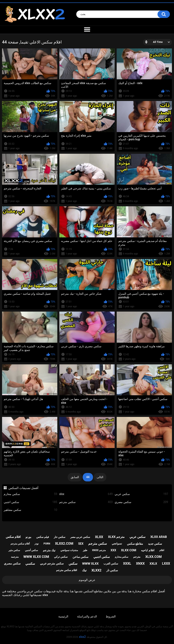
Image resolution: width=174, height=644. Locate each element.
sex (81, 544)
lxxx (166, 564)
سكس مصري (141, 502)
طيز (85, 550)
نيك (84, 570)
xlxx (86, 494)
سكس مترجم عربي (52, 563)
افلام (162, 550)
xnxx (140, 564)
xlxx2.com (64, 544)
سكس (73, 564)
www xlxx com (36, 557)
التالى (100, 477)
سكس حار (60, 537)
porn (47, 544)
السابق (75, 477)
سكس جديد (155, 544)
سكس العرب (111, 564)
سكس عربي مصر (80, 537)
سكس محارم (30, 494)
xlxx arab (159, 537)
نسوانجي (117, 544)
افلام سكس (13, 537)
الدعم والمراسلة (87, 616)
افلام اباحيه (148, 550)
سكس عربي (141, 494)
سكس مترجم (86, 502)
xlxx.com (153, 557)
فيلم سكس (43, 537)
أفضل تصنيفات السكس (24, 488)
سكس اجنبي (30, 502)
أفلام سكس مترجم (20, 544)
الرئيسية (63, 616)
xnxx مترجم (99, 550)
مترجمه (15, 557)
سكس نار (112, 570)
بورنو (28, 537)
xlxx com (129, 550)
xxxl (127, 564)
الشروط (111, 616)
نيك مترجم (49, 550)
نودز (36, 544)
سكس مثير (14, 550)
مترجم (137, 557)
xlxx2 (96, 570)
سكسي (30, 564)
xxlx (153, 564)
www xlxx (90, 564)
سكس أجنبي (31, 550)
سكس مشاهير (30, 510)
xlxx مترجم (116, 537)
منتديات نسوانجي (69, 550)
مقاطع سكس (135, 544)
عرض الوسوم (87, 580)
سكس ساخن (81, 557)
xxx (113, 550)
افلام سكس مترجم (67, 570)
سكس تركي (61, 557)
